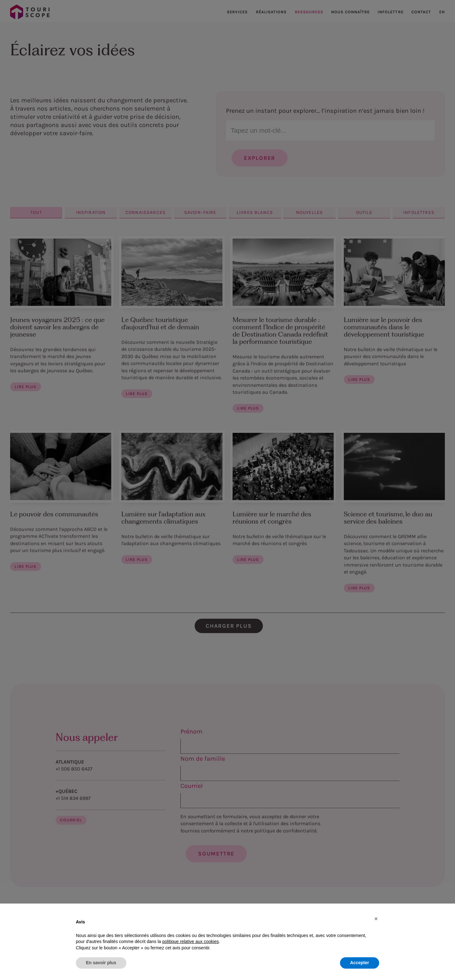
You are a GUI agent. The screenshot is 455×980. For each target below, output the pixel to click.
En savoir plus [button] (101, 963)
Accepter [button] (360, 963)
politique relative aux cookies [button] (190, 941)
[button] (376, 919)
